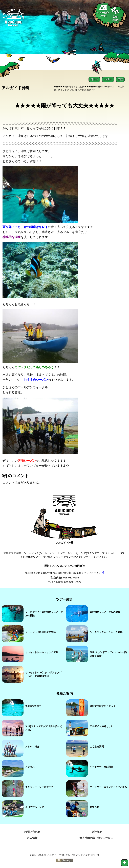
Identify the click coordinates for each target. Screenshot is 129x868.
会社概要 (97, 831)
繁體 (120, 79)
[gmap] (103, 572)
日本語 (94, 79)
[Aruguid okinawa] (14, 19)
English (108, 79)
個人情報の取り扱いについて (97, 837)
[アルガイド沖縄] (65, 507)
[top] (125, 863)
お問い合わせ (32, 831)
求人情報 (32, 837)
